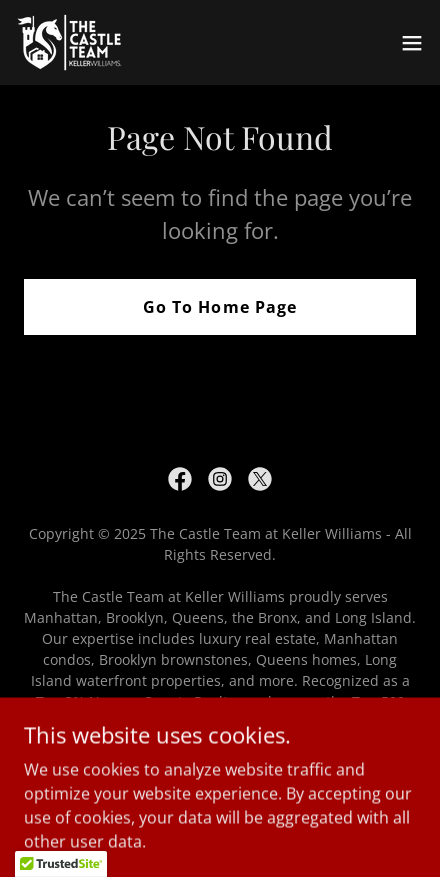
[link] (85, 42)
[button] (412, 43)
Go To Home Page (219, 307)
